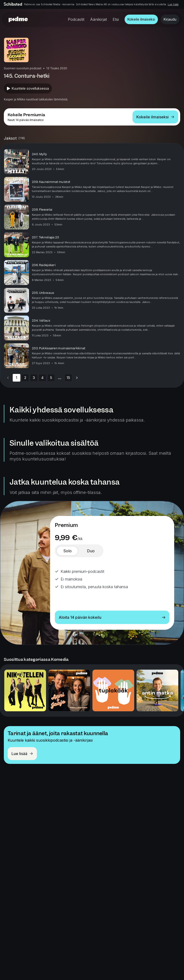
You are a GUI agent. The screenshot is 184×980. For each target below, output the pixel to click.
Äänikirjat (98, 19)
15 (68, 378)
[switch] (67, 551)
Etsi (116, 19)
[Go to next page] (77, 378)
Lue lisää (173, 4)
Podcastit (76, 19)
